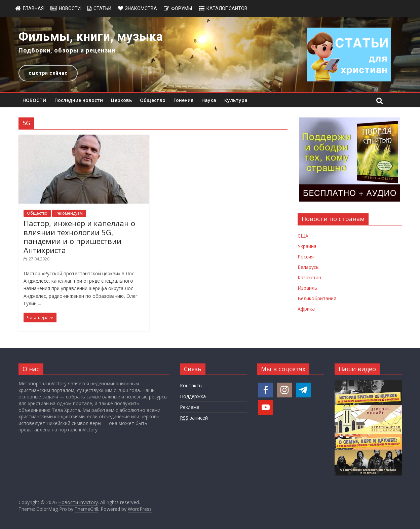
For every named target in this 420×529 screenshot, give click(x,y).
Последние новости (79, 100)
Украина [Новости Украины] (307, 246)
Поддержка (193, 396)
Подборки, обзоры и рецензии (67, 50)
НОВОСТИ (34, 100)
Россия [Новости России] (306, 257)
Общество (153, 100)
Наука (209, 100)
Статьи (102, 8)
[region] (210, 54)
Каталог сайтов (227, 8)
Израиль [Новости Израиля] (307, 288)
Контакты (191, 385)
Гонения (183, 100)
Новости (70, 8)
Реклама (190, 407)
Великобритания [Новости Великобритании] (317, 298)
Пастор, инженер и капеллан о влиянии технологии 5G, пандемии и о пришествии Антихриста (79, 236)
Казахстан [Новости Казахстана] (309, 277)
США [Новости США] (303, 236)
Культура (236, 100)
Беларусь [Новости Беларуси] (308, 267)
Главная (33, 8)
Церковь (121, 100)
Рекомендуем (69, 213)
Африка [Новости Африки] (306, 309)
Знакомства (141, 8)
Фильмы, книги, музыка (91, 37)
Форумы (182, 8)
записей (194, 418)
